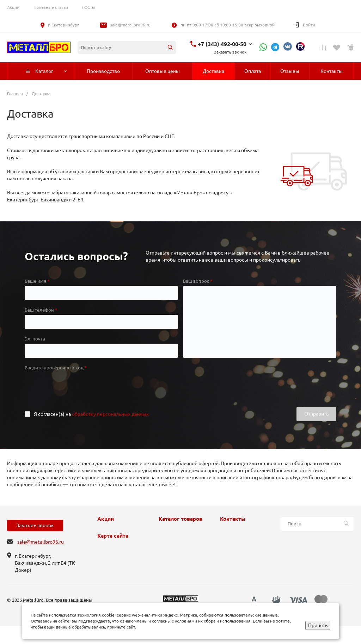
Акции (13, 7)
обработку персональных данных (110, 414)
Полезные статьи (51, 7)
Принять (318, 625)
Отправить (316, 414)
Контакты (233, 519)
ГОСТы (89, 7)
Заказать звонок (35, 525)
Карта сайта (113, 536)
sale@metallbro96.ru (130, 25)
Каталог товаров (180, 519)
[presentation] (78, 386)
